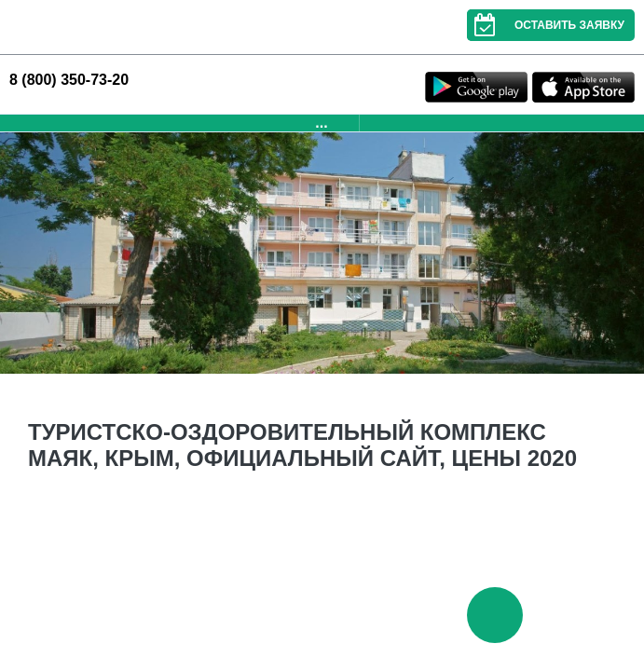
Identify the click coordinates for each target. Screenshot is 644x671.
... (321, 123)
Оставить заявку (546, 25)
